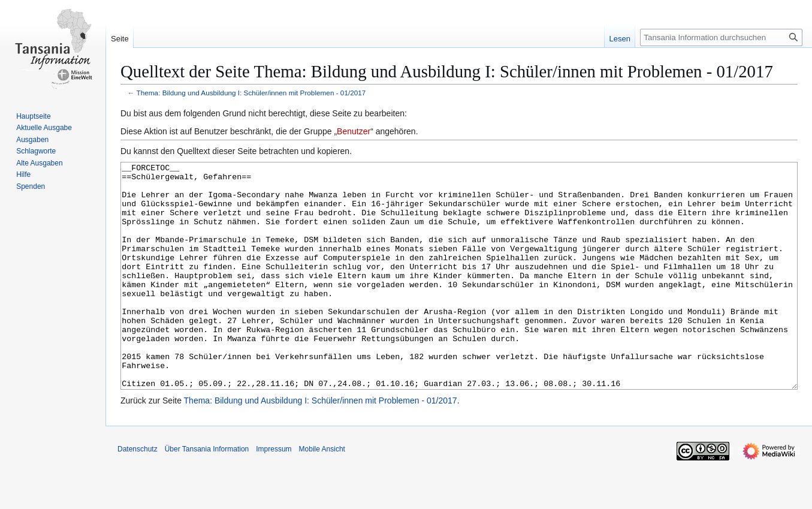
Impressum (274, 494)
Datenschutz (138, 494)
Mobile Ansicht (322, 494)
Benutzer (354, 131)
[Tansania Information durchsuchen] (721, 37)
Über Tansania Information (207, 494)
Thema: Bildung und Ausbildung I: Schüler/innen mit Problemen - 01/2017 (251, 93)
